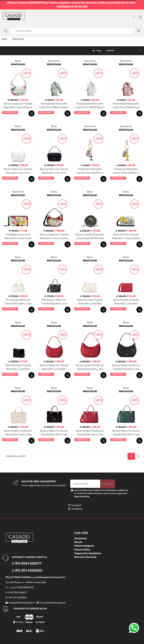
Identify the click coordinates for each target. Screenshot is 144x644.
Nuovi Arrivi (54, 61)
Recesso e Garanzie (85, 557)
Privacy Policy (82, 550)
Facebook (75, 505)
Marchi (78, 542)
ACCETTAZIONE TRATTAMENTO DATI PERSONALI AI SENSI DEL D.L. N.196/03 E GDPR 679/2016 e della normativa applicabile (101, 493)
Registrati (108, 484)
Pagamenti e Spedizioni (88, 553)
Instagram (75, 509)
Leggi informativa (82, 496)
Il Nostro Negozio (84, 546)
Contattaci (81, 538)
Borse (18, 61)
